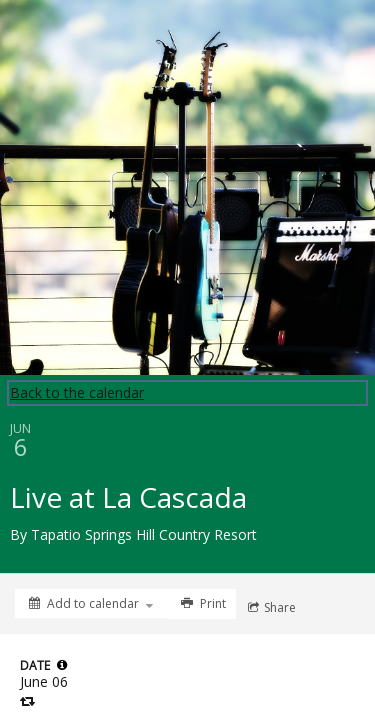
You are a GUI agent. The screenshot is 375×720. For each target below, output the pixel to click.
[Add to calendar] (91, 603)
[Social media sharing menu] (270, 608)
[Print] (201, 604)
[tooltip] (62, 665)
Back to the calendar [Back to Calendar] (77, 392)
